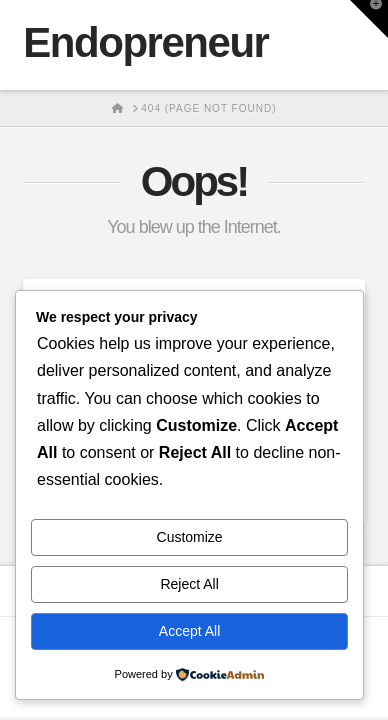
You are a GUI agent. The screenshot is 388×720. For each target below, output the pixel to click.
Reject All (189, 584)
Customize (190, 537)
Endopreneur (145, 43)
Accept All (189, 631)
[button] (369, 19)
